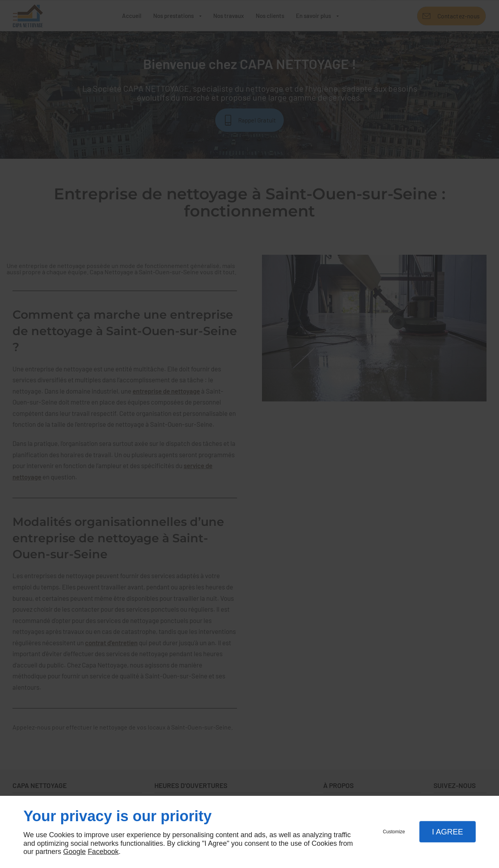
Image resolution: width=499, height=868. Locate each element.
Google (74, 852)
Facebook (103, 852)
